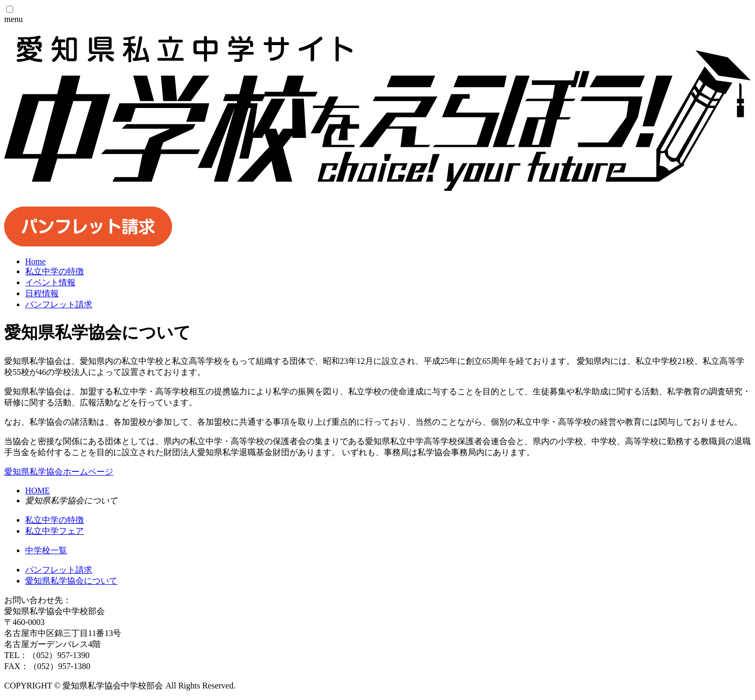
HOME (37, 491)
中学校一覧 (46, 550)
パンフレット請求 (59, 570)
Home (35, 261)
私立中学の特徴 (55, 520)
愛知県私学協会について (71, 581)
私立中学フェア (55, 531)
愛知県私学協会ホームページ (59, 472)
